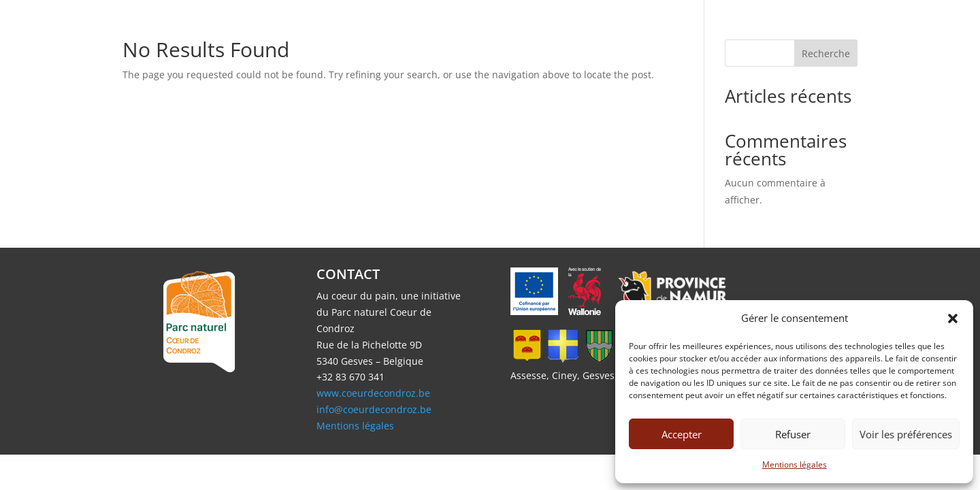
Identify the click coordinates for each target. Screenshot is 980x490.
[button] (953, 318)
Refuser (793, 434)
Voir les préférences (906, 434)
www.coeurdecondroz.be (373, 393)
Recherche (826, 53)
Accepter (682, 434)
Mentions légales (795, 464)
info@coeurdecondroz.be (374, 409)
